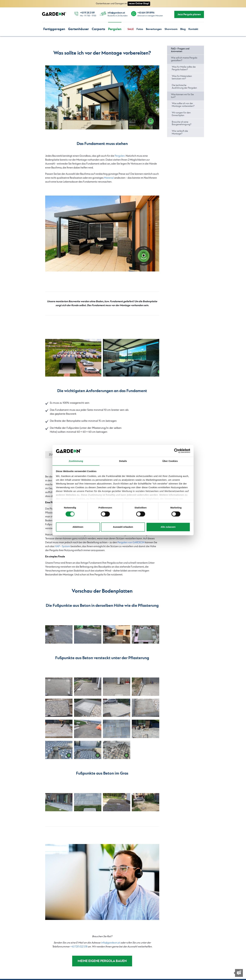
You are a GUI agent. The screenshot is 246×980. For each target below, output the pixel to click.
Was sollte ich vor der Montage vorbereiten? (183, 105)
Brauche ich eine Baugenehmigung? (182, 123)
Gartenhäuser (78, 29)
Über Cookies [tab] (170, 461)
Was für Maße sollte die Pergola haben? (184, 68)
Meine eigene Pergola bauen (102, 961)
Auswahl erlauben (123, 527)
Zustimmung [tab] (76, 461)
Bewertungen (154, 29)
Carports (98, 29)
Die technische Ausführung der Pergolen (184, 87)
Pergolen (115, 29)
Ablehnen (78, 527)
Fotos (140, 29)
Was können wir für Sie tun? (182, 96)
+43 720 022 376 (79, 947)
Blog (183, 29)
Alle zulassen (168, 527)
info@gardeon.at (116, 13)
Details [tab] (123, 461)
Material (109, 178)
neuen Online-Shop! (139, 4)
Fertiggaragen (54, 29)
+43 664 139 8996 (146, 13)
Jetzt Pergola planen (189, 14)
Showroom (171, 29)
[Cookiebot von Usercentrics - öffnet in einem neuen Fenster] (176, 451)
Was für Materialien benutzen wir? (182, 78)
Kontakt (193, 29)
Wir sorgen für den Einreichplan (181, 114)
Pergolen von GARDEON (131, 543)
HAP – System (62, 546)
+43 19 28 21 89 (87, 13)
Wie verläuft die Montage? (180, 132)
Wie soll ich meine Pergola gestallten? (184, 59)
